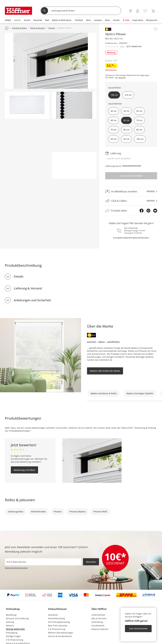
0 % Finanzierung (15, 640)
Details (19, 276)
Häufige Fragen (13, 636)
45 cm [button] (114, 111)
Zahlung (10, 622)
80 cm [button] (126, 130)
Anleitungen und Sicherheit (32, 300)
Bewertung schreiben (24, 470)
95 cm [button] (126, 139)
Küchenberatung (56, 618)
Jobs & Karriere (99, 618)
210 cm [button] (128, 95)
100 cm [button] (140, 139)
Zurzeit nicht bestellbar (131, 176)
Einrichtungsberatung (59, 622)
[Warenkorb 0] (153, 11)
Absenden (91, 562)
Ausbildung (97, 622)
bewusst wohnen (100, 629)
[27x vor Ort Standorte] (131, 11)
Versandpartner (132, 166)
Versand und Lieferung (17, 618)
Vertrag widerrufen (15, 629)
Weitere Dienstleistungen (61, 633)
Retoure (10, 626)
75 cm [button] (114, 130)
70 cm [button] (139, 120)
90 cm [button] (114, 139)
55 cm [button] (139, 111)
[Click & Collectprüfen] (131, 201)
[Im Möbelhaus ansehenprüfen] (131, 191)
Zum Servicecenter (138, 628)
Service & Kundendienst (60, 636)
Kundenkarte (98, 626)
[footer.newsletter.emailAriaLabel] (43, 562)
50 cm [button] (126, 111)
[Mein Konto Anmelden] (138, 11)
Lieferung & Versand (28, 288)
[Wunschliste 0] (145, 11)
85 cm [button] (139, 130)
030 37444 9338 (131, 228)
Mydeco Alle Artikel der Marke (105, 371)
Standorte (53, 615)
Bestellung (11, 615)
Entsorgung (12, 633)
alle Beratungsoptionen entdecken (131, 238)
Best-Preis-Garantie (58, 626)
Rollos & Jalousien (20, 500)
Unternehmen (98, 615)
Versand (122, 78)
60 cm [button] (114, 120)
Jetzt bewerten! (134, 47)
